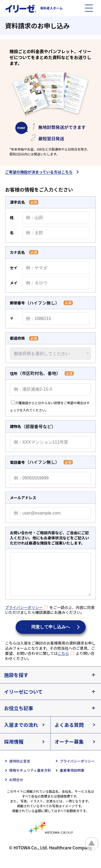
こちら (63, 661)
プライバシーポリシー (24, 615)
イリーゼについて (23, 700)
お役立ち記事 (19, 716)
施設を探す (16, 683)
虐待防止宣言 (20, 769)
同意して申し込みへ (51, 635)
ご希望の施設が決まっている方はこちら (39, 172)
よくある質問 (69, 733)
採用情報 (14, 750)
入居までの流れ (21, 733)
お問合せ (16, 788)
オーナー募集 (69, 750)
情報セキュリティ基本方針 (30, 778)
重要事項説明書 (72, 778)
